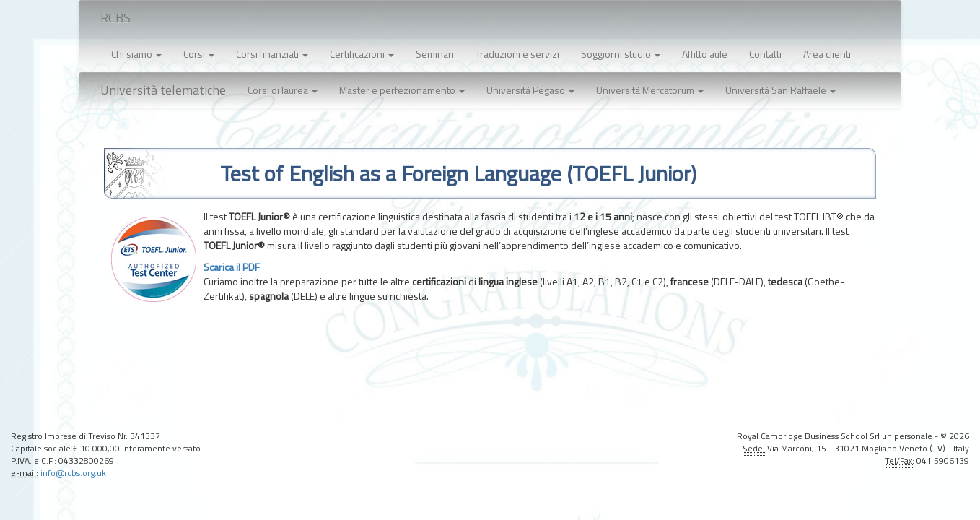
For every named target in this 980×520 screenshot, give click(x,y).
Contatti (765, 54)
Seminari (435, 54)
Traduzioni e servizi (517, 54)
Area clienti (827, 54)
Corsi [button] (199, 54)
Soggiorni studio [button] (621, 54)
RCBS (115, 18)
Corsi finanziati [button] (272, 54)
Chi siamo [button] (136, 54)
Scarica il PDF (232, 267)
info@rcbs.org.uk (73, 473)
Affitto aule (705, 54)
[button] (283, 90)
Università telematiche (163, 90)
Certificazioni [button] (362, 54)
